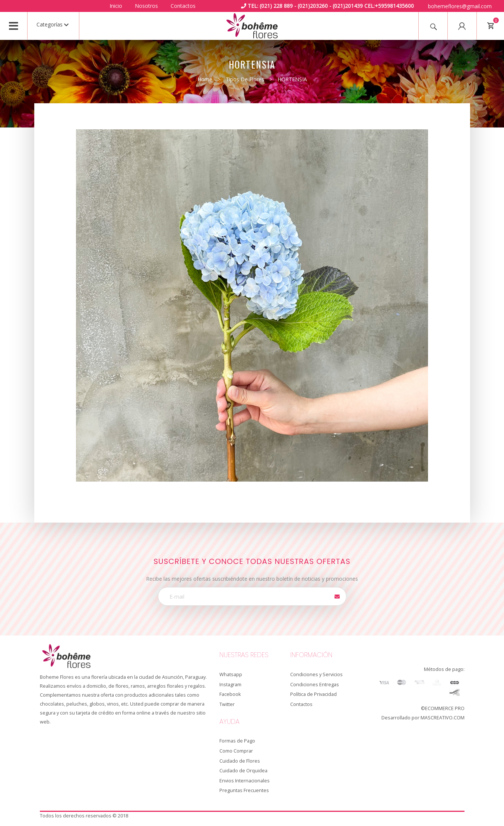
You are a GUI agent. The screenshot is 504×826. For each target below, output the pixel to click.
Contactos (183, 6)
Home (205, 79)
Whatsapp (231, 674)
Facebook (230, 694)
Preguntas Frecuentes (244, 790)
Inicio (116, 6)
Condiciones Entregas (315, 685)
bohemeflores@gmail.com (460, 6)
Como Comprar (236, 751)
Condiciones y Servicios (316, 674)
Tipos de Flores (245, 79)
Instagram (230, 685)
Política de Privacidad (313, 694)
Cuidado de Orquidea (243, 771)
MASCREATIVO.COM (443, 718)
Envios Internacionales (245, 781)
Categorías (53, 24)
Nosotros (146, 6)
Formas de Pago (237, 741)
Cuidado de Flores (240, 761)
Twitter (227, 704)
